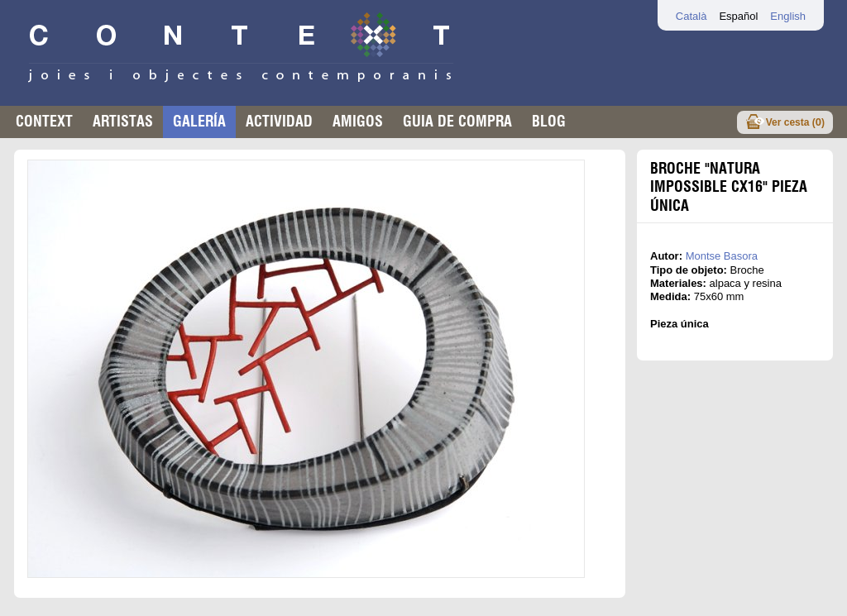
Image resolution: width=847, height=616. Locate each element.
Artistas (123, 121)
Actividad (279, 121)
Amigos (358, 121)
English (788, 16)
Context (44, 121)
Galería (199, 121)
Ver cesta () (795, 122)
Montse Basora (722, 256)
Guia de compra (457, 121)
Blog (549, 121)
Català (691, 16)
